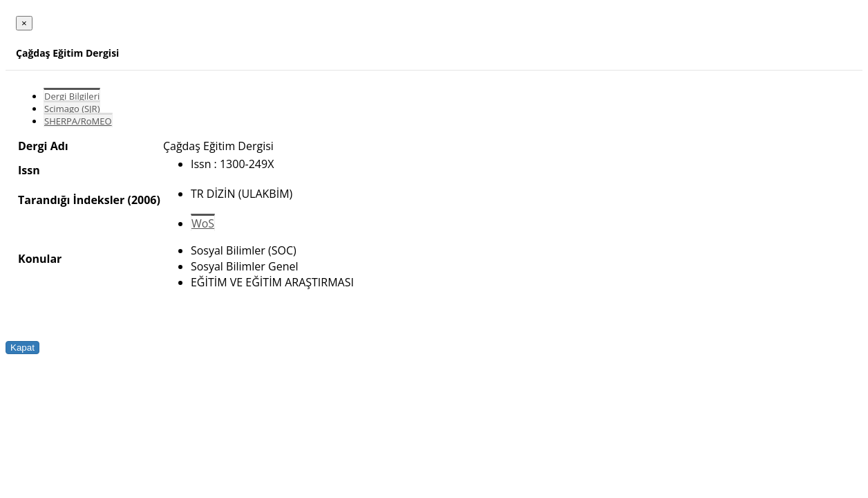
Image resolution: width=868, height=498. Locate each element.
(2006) (143, 200)
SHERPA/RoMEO (78, 121)
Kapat (22, 348)
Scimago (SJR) (72, 109)
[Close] (24, 23)
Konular (40, 259)
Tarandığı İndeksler (71, 200)
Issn (29, 170)
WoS (203, 223)
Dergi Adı (43, 146)
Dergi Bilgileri (72, 96)
